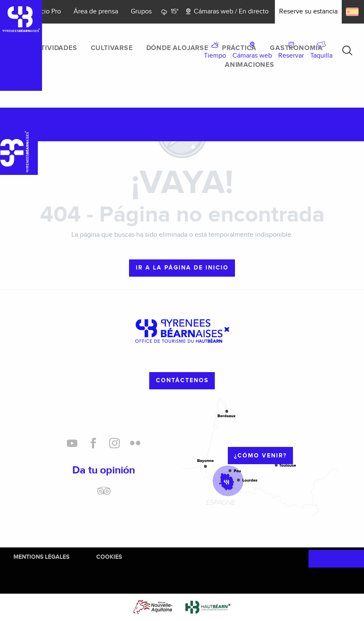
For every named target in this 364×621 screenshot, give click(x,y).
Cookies (109, 557)
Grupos (141, 12)
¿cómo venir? (260, 456)
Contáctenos (182, 380)
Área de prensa (96, 12)
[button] (347, 50)
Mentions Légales (41, 557)
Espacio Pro (44, 12)
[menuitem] (54, 48)
